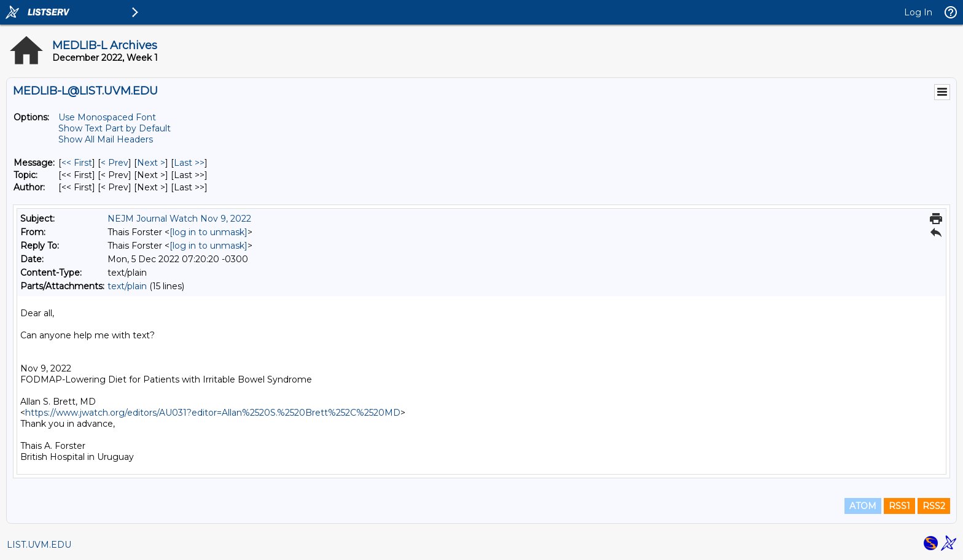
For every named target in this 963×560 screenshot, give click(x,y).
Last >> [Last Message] (189, 163)
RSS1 (899, 506)
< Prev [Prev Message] (115, 163)
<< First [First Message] (77, 163)
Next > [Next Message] (151, 163)
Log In (918, 12)
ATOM (863, 506)
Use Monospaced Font (107, 117)
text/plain (127, 286)
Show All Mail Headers (106, 139)
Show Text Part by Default (115, 128)
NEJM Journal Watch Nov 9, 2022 (179, 219)
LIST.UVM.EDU (39, 545)
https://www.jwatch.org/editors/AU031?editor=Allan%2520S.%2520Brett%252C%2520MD (213, 413)
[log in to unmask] (209, 232)
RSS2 (934, 506)
